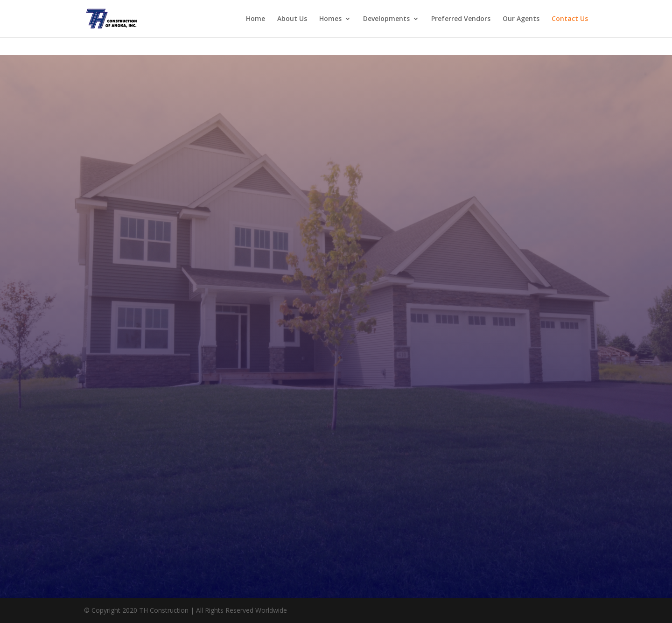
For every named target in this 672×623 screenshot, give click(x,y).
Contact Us (570, 19)
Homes (330, 19)
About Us (292, 19)
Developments (386, 19)
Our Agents (521, 19)
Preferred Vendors (461, 19)
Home (255, 19)
